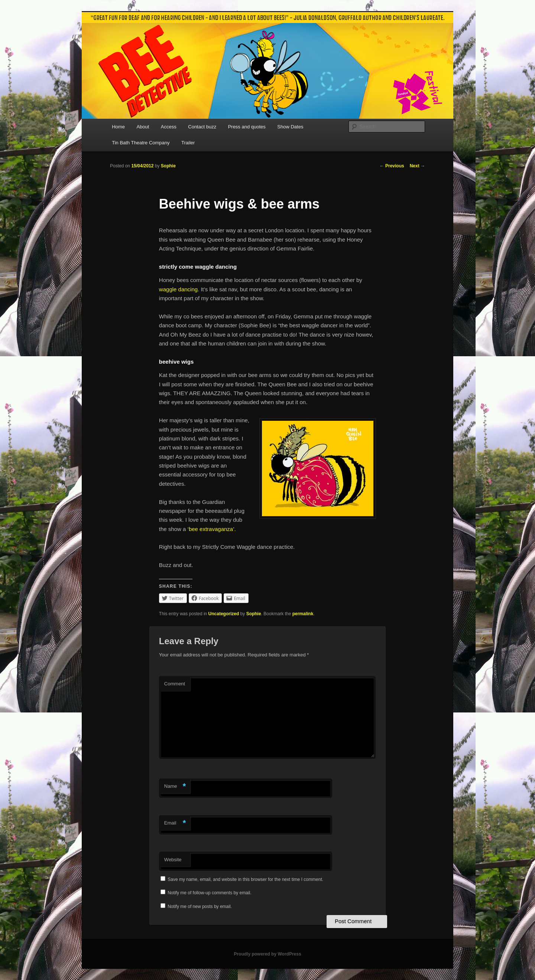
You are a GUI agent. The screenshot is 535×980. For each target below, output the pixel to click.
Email (175, 823)
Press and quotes (247, 127)
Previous (392, 166)
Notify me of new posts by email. (200, 907)
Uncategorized (224, 614)
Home (118, 127)
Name (175, 786)
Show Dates (290, 127)
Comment (175, 684)
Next (417, 166)
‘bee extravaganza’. (212, 529)
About (143, 127)
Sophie (168, 166)
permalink (303, 614)
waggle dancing (178, 289)
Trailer (188, 143)
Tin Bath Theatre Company (141, 143)
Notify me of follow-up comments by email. (209, 893)
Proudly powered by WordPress (267, 954)
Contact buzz (202, 127)
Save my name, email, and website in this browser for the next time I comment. (245, 879)
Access (169, 127)
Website (173, 860)
